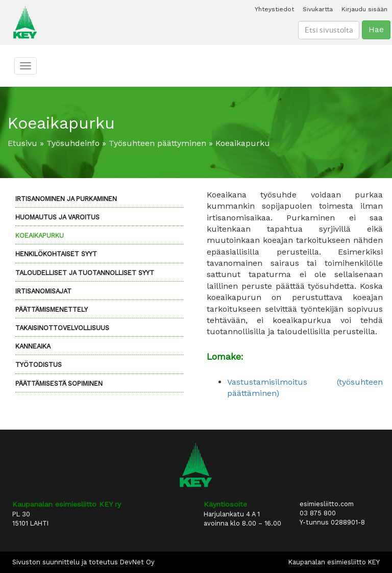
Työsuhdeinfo (73, 143)
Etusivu (22, 143)
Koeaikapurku (40, 235)
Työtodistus (39, 365)
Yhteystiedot (274, 9)
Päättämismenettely (52, 309)
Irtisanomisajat (43, 291)
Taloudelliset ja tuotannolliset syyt (85, 273)
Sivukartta (318, 9)
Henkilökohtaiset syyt (56, 254)
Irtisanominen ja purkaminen (66, 199)
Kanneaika (33, 346)
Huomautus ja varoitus (57, 217)
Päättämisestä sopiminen (59, 383)
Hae (376, 29)
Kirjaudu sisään (364, 9)
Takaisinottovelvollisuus (62, 328)
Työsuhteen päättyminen (157, 143)
